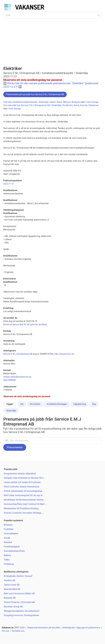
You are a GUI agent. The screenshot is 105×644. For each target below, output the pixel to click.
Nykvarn (67, 102)
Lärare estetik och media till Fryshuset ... (23, 482)
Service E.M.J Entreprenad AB (18, 354)
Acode (7, 538)
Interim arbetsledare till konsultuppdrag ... (24, 491)
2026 (22, 628)
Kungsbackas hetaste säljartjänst (20, 474)
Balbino (7, 555)
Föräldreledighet (12, 547)
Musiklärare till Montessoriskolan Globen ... (25, 500)
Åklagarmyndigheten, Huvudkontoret (22, 611)
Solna (76, 105)
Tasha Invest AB (12, 585)
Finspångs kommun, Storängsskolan (21, 615)
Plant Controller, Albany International (22, 487)
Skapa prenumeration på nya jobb (44, 628)
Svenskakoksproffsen (14, 551)
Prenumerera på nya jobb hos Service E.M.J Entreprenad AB (35, 94)
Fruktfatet (9, 529)
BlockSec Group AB (13, 607)
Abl (22, 404)
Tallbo (7, 560)
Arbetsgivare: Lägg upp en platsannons (81, 628)
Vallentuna (93, 105)
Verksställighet (11, 534)
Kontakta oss (18, 631)
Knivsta (84, 105)
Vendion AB (9, 580)
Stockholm (67, 105)
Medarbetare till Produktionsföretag (21, 508)
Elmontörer (35, 404)
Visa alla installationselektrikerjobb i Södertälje (26, 102)
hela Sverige (93, 102)
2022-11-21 (9, 184)
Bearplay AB (10, 598)
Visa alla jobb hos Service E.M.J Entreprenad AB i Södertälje (32, 105)
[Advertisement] (52, 39)
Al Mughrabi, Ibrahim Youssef (18, 576)
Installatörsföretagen (57, 404)
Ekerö (59, 102)
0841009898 (9, 380)
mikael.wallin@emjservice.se (17, 377)
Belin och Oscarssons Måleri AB (19, 594)
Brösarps (8, 525)
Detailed (8, 542)
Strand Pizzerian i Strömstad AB (19, 602)
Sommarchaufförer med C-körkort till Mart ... (25, 504)
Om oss (5, 631)
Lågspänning (80, 404)
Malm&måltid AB (12, 589)
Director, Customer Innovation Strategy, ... (24, 513)
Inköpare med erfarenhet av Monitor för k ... (25, 478)
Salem (53, 102)
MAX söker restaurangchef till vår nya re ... (24, 495)
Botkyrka (76, 102)
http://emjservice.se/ (64, 354)
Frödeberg (9, 564)
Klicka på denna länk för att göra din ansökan (25, 324)
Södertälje (11, 411)
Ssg (94, 404)
